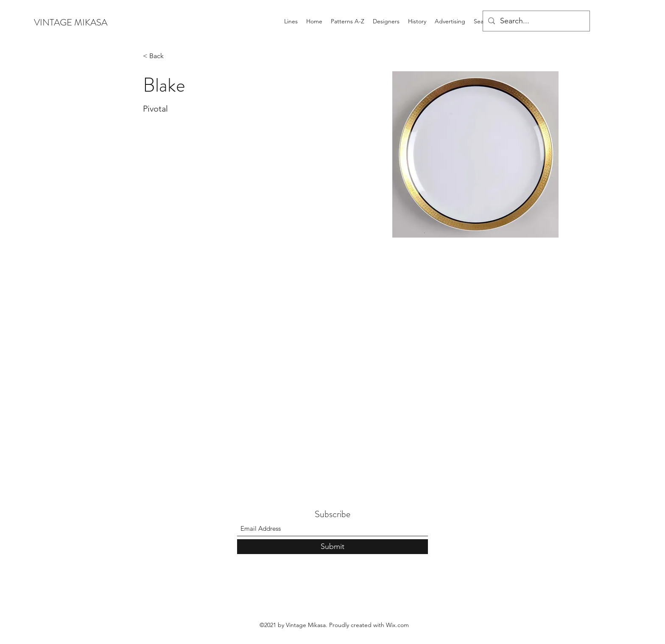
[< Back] (160, 56)
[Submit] (332, 547)
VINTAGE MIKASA (71, 22)
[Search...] (536, 21)
